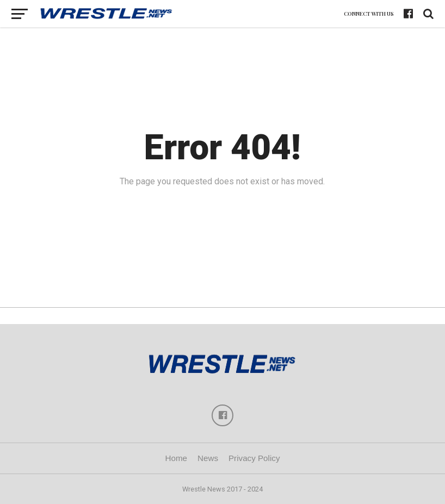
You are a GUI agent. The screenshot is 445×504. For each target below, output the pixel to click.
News (208, 458)
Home (176, 458)
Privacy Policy (254, 458)
